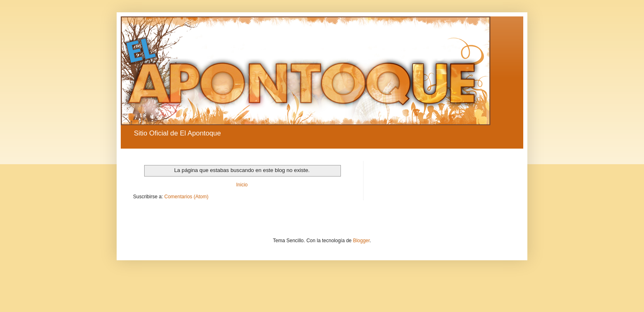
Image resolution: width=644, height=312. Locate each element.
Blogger (361, 241)
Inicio (242, 185)
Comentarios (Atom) (186, 197)
